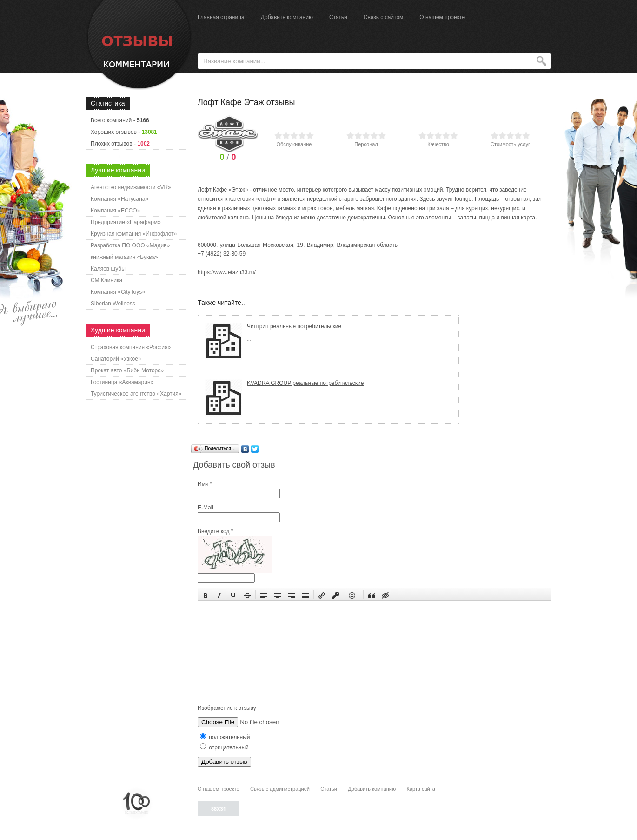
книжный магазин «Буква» (124, 257)
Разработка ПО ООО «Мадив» (130, 245)
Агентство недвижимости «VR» (131, 187)
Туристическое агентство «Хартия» (136, 394)
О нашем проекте (442, 17)
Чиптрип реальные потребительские (294, 326)
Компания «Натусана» (119, 199)
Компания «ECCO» (115, 211)
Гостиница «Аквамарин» (122, 382)
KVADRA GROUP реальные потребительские (305, 383)
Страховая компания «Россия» (131, 347)
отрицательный (224, 747)
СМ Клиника (106, 280)
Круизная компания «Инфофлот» (134, 234)
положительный (225, 737)
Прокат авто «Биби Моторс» (127, 370)
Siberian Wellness (113, 304)
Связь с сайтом (384, 17)
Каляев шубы (108, 269)
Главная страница (221, 17)
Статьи (338, 17)
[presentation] (206, 595)
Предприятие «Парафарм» (126, 222)
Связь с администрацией (280, 789)
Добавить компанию (287, 17)
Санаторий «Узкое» (116, 359)
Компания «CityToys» (118, 292)
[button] (206, 595)
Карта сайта (421, 789)
